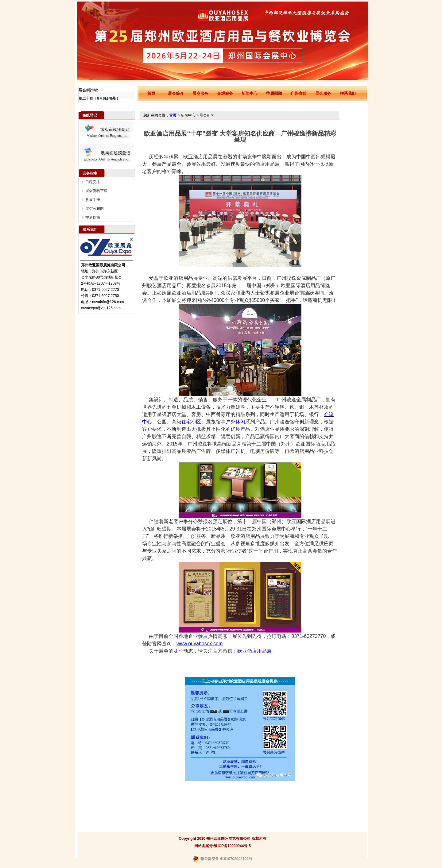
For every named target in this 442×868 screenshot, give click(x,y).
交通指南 (93, 218)
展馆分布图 (95, 209)
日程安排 (93, 182)
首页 (151, 93)
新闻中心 (250, 93)
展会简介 (176, 93)
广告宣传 (299, 93)
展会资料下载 (96, 191)
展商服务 (200, 93)
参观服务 (225, 93)
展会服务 (323, 93)
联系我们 (348, 93)
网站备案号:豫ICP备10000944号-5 (223, 846)
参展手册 (93, 200)
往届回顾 (274, 93)
